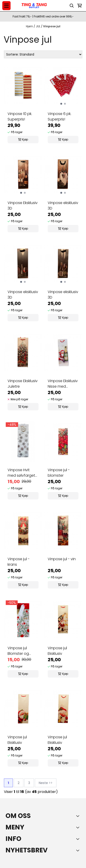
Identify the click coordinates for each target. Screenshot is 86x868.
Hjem (30, 26)
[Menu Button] (6, 6)
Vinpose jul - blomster (59, 473)
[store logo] (34, 6)
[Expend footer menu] (79, 827)
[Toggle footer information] (79, 816)
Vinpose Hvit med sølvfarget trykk (21, 473)
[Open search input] (72, 6)
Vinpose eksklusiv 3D (63, 206)
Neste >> (46, 783)
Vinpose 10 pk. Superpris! (20, 116)
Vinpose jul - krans (19, 562)
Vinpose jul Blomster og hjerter (18, 651)
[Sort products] (43, 54)
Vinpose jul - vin (62, 559)
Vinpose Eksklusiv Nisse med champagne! (63, 384)
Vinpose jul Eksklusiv (57, 651)
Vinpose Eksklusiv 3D (23, 206)
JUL (38, 26)
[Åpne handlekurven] (80, 6)
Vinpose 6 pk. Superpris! (60, 116)
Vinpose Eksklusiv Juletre (23, 384)
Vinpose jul (52, 26)
